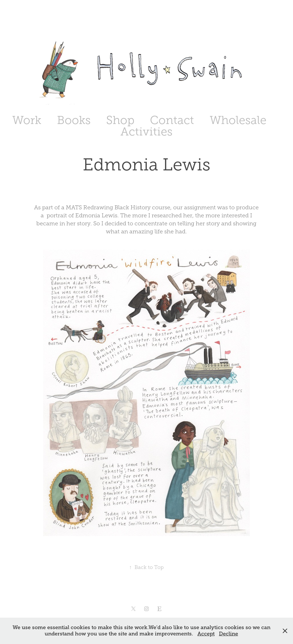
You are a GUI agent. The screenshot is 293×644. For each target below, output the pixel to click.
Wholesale (238, 120)
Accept (206, 634)
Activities (146, 132)
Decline (228, 634)
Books (74, 120)
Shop (120, 120)
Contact (172, 120)
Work (27, 120)
